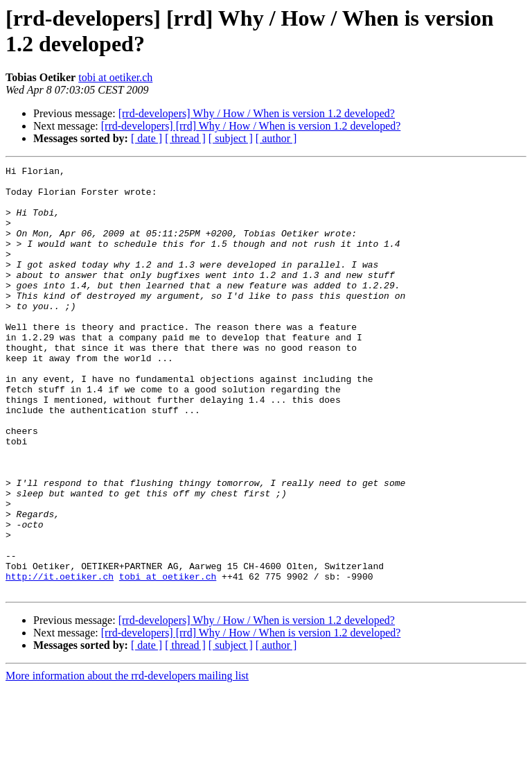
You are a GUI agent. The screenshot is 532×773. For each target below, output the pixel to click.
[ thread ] (185, 138)
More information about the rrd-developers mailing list (127, 761)
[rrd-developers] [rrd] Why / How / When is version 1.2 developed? (251, 126)
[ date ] (147, 138)
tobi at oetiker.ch (115, 77)
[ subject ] (231, 138)
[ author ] (276, 138)
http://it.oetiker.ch (60, 659)
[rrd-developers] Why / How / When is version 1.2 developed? (257, 113)
